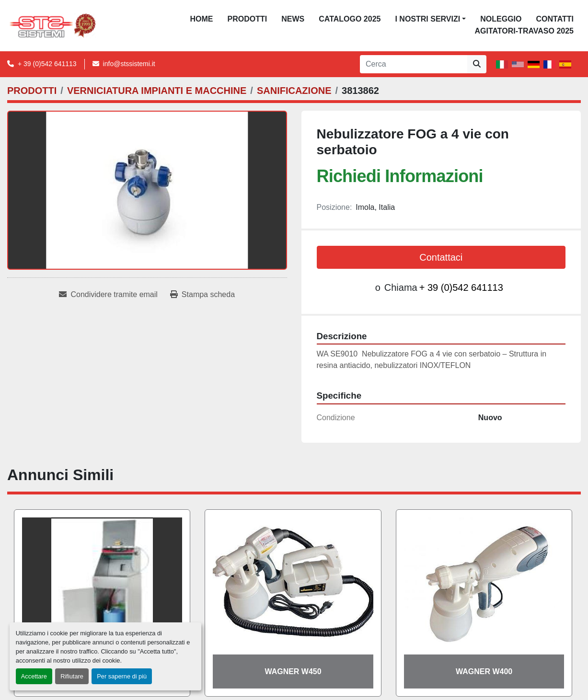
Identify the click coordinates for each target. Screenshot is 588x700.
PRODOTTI (248, 19)
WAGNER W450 (293, 671)
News (293, 19)
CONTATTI (555, 19)
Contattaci (441, 257)
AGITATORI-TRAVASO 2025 (524, 31)
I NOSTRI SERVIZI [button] (427, 19)
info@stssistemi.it (129, 64)
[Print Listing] (202, 295)
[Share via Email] (108, 295)
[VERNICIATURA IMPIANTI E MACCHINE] (157, 91)
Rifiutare (72, 676)
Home (202, 19)
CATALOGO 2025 (350, 19)
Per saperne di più (122, 676)
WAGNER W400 (484, 671)
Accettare (34, 676)
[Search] (414, 64)
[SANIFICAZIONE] (294, 91)
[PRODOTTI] (32, 91)
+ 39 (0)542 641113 (47, 64)
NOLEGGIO (501, 19)
